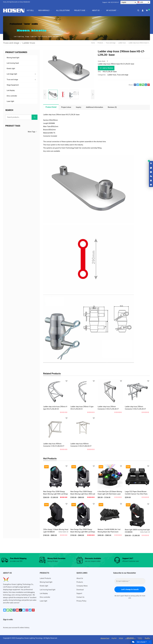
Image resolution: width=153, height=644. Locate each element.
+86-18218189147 (113, 2)
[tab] (51, 107)
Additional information (94, 107)
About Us (80, 578)
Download (80, 590)
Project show (66, 107)
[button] (106, 68)
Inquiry (79, 107)
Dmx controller (12, 96)
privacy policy (135, 596)
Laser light (10, 101)
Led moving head (13, 63)
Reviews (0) (112, 107)
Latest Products (45, 578)
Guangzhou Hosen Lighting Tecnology (29, 638)
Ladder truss (112, 75)
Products (80, 582)
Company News (82, 586)
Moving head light (13, 58)
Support (79, 593)
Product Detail (51, 107)
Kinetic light (11, 69)
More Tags (33, 132)
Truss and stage (123, 75)
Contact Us (80, 597)
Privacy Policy (81, 601)
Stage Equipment (13, 85)
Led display (11, 90)
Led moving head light (48, 590)
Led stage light (12, 74)
